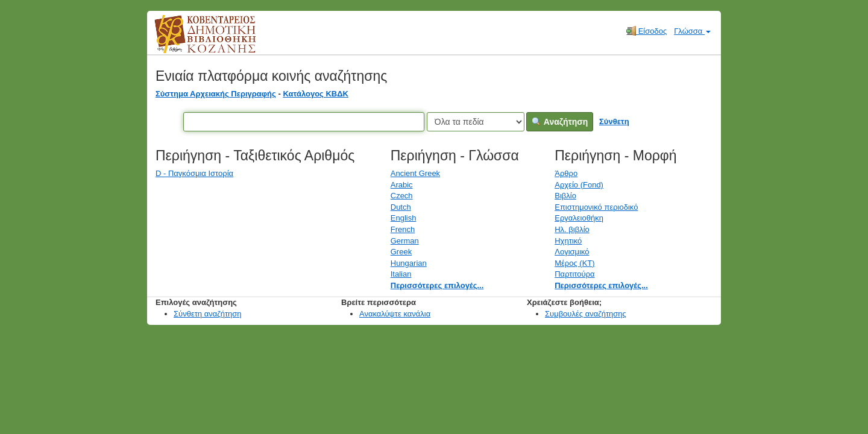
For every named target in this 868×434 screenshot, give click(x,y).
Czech (402, 196)
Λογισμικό (572, 252)
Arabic (402, 185)
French (403, 229)
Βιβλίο (565, 196)
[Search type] (476, 122)
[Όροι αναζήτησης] (304, 122)
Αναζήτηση (560, 122)
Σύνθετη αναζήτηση (208, 314)
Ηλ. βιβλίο (572, 229)
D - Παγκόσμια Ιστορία (194, 173)
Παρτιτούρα (574, 274)
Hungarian (409, 263)
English (404, 218)
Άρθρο (566, 173)
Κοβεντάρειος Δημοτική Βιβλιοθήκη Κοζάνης (194, 41)
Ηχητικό (568, 241)
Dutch (401, 207)
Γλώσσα (692, 31)
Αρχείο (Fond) (579, 185)
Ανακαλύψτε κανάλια (395, 314)
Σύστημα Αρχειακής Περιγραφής (216, 94)
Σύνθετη (614, 121)
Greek (401, 252)
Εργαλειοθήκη (579, 218)
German (405, 241)
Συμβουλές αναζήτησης (586, 314)
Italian (401, 274)
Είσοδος (646, 31)
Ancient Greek (415, 173)
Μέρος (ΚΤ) (574, 263)
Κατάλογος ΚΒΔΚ (316, 94)
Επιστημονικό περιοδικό (596, 207)
